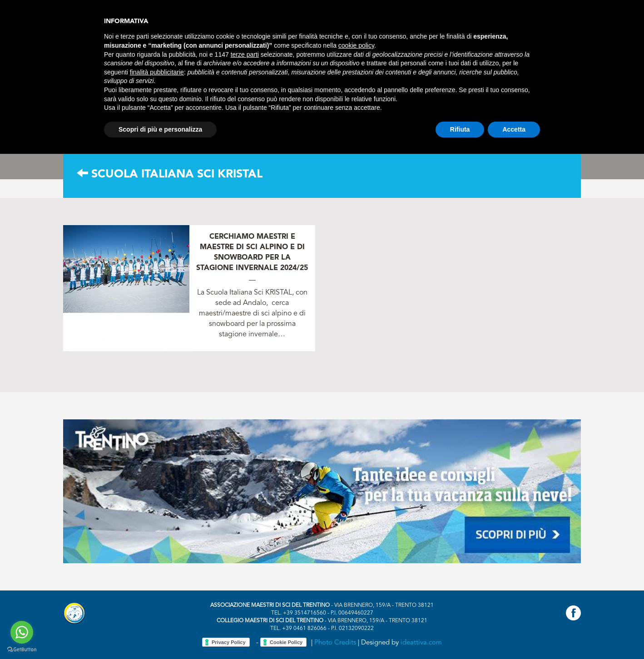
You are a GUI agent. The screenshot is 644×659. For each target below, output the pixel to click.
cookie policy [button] (356, 45)
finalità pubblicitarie (157, 72)
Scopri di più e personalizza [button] (160, 129)
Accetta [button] (514, 129)
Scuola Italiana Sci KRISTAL (170, 175)
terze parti (245, 54)
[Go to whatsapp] (22, 632)
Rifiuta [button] (460, 129)
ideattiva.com (421, 642)
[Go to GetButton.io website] (22, 650)
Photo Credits (335, 642)
